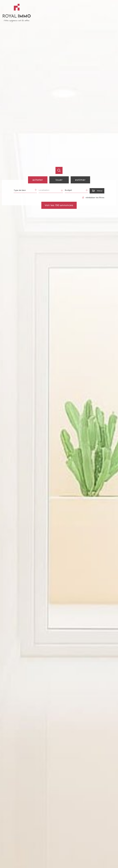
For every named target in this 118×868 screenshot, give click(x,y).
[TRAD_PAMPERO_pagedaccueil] (17, 22)
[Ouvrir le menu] (114, 6)
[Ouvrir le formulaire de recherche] (97, 191)
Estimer (80, 180)
